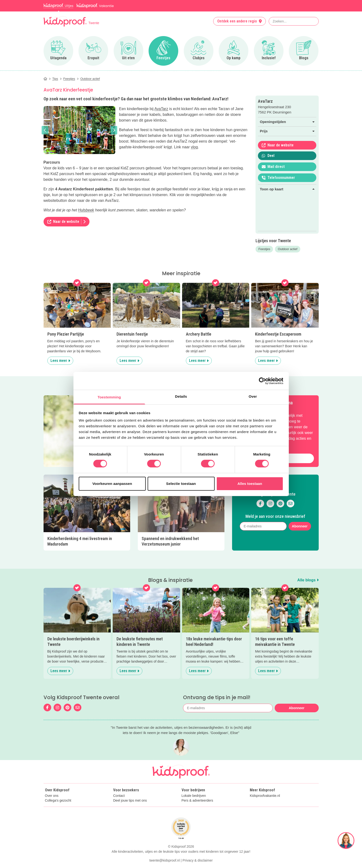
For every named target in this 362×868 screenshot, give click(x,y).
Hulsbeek (86, 210)
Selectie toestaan (181, 484)
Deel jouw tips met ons (130, 801)
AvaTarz (161, 109)
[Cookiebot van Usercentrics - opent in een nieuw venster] (262, 381)
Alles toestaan (250, 484)
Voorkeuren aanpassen (112, 484)
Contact (119, 796)
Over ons (52, 796)
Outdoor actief (288, 249)
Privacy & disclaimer (198, 860)
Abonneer (300, 526)
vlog (194, 147)
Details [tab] (181, 396)
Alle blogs (308, 580)
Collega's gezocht (58, 801)
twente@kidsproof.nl (164, 860)
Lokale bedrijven (194, 796)
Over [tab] (253, 396)
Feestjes (264, 249)
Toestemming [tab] (109, 397)
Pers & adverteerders (197, 801)
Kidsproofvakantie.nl (265, 796)
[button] (45, 130)
